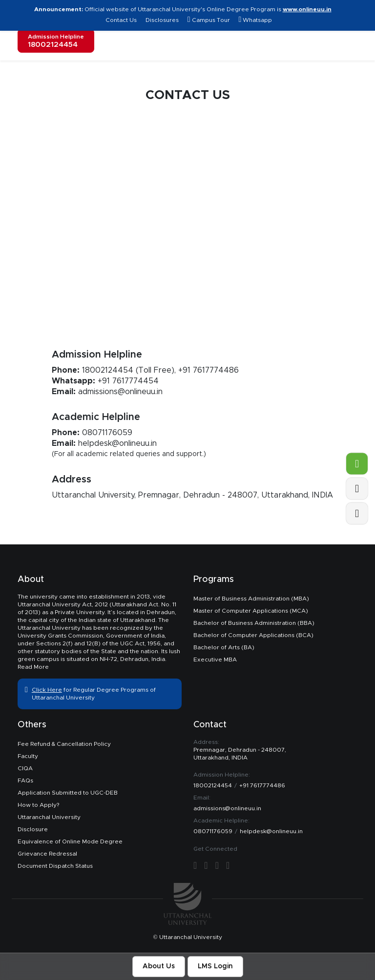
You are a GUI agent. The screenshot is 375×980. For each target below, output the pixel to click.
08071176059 (107, 433)
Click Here (47, 690)
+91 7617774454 (128, 381)
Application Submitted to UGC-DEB (68, 793)
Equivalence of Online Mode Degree (70, 841)
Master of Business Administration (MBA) (251, 599)
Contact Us (122, 20)
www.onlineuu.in (307, 9)
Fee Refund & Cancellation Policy (64, 744)
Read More (33, 667)
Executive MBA (215, 660)
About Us (159, 966)
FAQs (25, 780)
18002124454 (108, 370)
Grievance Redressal (47, 854)
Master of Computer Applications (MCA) (251, 611)
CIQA (25, 768)
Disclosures (162, 20)
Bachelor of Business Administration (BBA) (254, 623)
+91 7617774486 (208, 370)
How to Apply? (38, 805)
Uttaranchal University (49, 817)
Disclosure (33, 829)
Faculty (28, 756)
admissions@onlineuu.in (120, 392)
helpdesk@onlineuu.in (117, 443)
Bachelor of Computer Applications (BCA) (253, 635)
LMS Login (215, 966)
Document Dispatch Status (55, 866)
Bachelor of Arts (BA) (224, 647)
